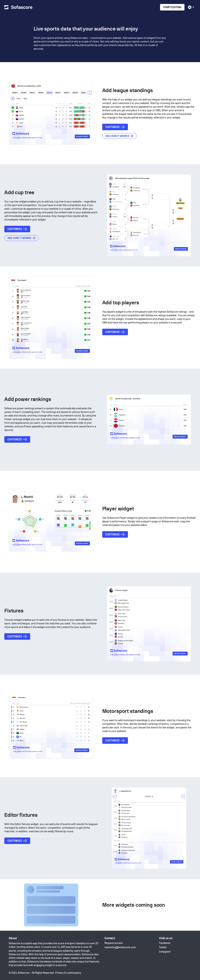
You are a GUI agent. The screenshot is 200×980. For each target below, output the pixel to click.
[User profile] (191, 7)
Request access (114, 943)
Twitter (163, 947)
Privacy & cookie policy (68, 973)
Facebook (165, 943)
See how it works (119, 136)
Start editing (172, 7)
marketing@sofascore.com (120, 947)
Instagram (165, 952)
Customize (115, 127)
